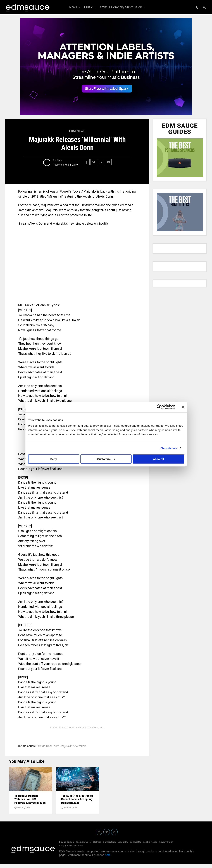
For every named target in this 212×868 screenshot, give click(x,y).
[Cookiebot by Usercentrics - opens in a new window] (159, 407)
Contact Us (135, 846)
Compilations (110, 846)
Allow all (159, 459)
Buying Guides (66, 846)
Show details (169, 448)
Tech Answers (83, 846)
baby (51, 325)
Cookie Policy (150, 846)
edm (57, 746)
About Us (123, 846)
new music (80, 746)
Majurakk (66, 746)
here (108, 859)
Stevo (60, 160)
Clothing (97, 846)
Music (88, 7)
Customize (106, 459)
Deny (54, 459)
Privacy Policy (166, 846)
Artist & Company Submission (121, 7)
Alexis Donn (45, 746)
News (73, 7)
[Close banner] (183, 407)
